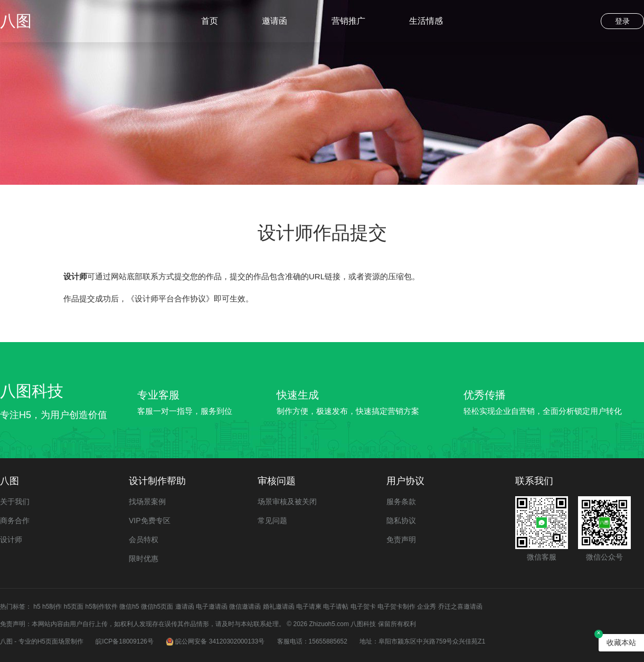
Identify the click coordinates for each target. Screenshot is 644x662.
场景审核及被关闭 (287, 502)
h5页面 (74, 607)
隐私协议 (401, 521)
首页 (210, 21)
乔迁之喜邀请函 (460, 607)
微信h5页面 (157, 607)
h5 (37, 607)
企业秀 (427, 607)
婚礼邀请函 (279, 607)
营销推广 (348, 21)
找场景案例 (147, 502)
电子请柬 (309, 607)
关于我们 (15, 502)
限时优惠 (144, 559)
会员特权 (144, 540)
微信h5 (129, 607)
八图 (16, 21)
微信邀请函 (245, 607)
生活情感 (426, 21)
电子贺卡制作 (396, 607)
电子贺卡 (363, 607)
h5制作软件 (101, 607)
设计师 (11, 540)
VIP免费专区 (150, 521)
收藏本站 (621, 642)
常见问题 (272, 521)
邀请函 (274, 21)
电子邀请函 (212, 607)
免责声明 (401, 540)
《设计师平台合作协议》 (170, 299)
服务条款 (401, 502)
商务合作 (15, 521)
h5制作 (52, 607)
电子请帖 (336, 607)
